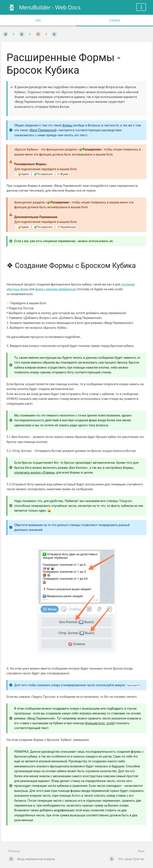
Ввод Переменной (43, 130)
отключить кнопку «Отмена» (35, 472)
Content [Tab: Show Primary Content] (115, 20)
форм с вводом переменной (55, 289)
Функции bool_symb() (100, 723)
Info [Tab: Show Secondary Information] (38, 20)
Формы (68, 125)
